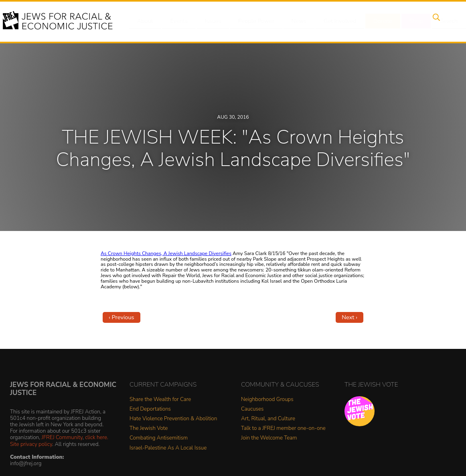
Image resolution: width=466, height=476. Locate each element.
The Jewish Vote (149, 428)
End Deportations (150, 409)
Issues (209, 21)
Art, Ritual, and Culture (268, 419)
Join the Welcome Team (269, 438)
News (292, 21)
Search (434, 21)
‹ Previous (122, 317)
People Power (251, 21)
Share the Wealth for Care (160, 400)
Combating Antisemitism (159, 438)
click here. (97, 437)
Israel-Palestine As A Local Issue (168, 448)
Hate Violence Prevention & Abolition (173, 419)
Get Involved (331, 21)
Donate (373, 21)
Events (177, 21)
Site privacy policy (31, 444)
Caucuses (252, 409)
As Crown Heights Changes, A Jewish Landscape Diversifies (166, 253)
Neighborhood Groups (267, 400)
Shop (404, 21)
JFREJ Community (62, 437)
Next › (349, 317)
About (146, 21)
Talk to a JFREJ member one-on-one (283, 428)
